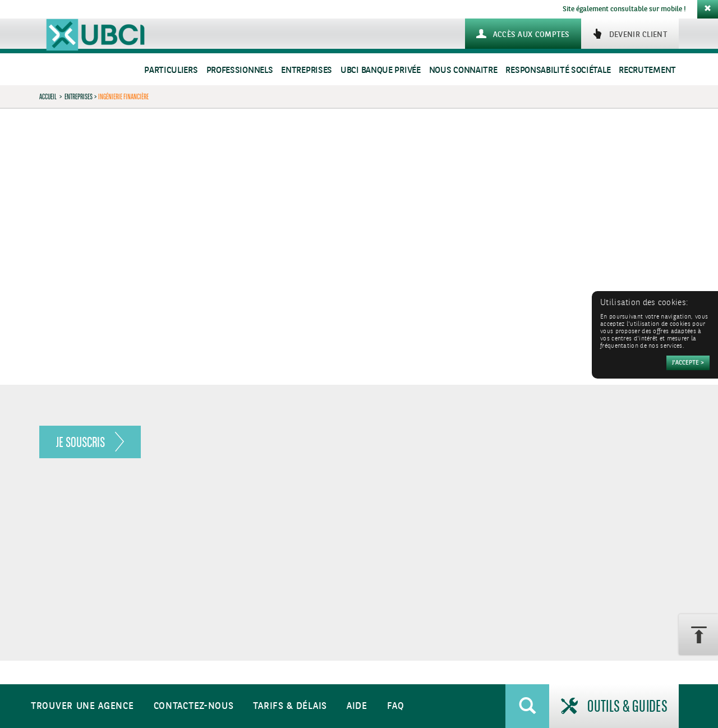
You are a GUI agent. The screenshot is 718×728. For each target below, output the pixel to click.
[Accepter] (688, 363)
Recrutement (647, 70)
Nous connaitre (463, 70)
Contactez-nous (194, 706)
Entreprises (307, 70)
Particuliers (171, 70)
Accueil (48, 96)
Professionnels (240, 70)
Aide (357, 706)
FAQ (396, 706)
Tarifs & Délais (290, 706)
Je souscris (80, 442)
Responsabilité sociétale (558, 70)
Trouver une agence (82, 706)
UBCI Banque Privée (381, 70)
